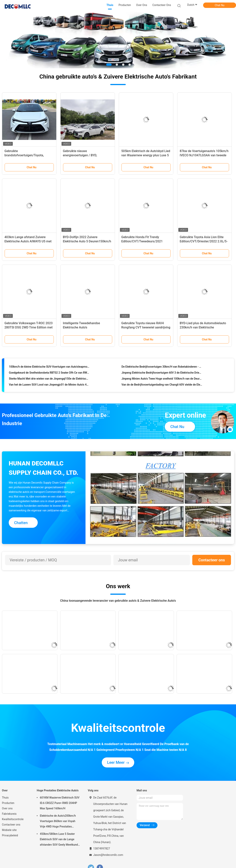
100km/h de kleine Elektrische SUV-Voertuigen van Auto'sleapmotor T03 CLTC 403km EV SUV (49, 367)
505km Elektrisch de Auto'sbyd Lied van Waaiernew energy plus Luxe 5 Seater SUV (146, 155)
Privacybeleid (10, 835)
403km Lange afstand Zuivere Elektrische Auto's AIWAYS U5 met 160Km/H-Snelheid (28, 241)
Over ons (7, 808)
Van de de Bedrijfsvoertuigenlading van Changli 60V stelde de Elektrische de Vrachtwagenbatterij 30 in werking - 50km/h (162, 385)
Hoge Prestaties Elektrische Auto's (58, 790)
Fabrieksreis (9, 814)
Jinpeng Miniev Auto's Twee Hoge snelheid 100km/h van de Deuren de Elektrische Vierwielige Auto (162, 379)
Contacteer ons (212, 560)
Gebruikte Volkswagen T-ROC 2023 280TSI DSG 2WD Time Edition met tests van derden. (29, 327)
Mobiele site (9, 830)
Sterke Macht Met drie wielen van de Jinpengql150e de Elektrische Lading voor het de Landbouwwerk (49, 379)
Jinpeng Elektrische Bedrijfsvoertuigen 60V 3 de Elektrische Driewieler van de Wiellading (162, 373)
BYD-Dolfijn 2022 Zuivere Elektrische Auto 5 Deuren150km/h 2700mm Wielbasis (87, 241)
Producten (8, 803)
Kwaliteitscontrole (13, 819)
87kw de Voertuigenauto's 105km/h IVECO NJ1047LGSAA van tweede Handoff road (204, 155)
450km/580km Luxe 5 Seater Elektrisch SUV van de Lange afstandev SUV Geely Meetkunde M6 (60, 840)
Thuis (5, 798)
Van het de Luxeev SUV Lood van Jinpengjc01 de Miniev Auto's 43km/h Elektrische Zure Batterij (49, 385)
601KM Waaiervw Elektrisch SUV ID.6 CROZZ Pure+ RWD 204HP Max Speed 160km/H (60, 803)
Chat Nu (220, 5)
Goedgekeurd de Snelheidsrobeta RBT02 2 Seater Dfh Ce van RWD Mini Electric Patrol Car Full (49, 373)
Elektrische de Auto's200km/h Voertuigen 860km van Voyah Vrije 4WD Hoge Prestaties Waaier (58, 822)
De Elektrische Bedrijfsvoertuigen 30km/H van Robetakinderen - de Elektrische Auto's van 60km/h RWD (162, 367)
